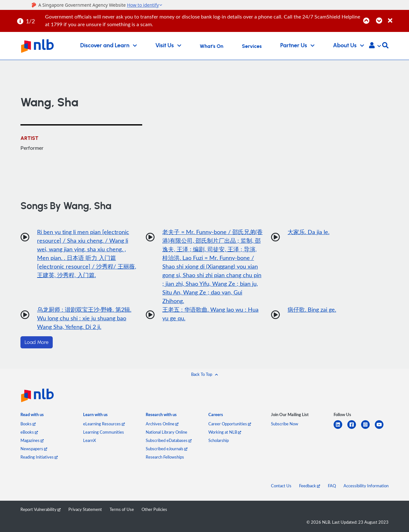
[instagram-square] (368, 428)
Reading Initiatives (39, 457)
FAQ (332, 486)
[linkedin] (340, 428)
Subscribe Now (285, 424)
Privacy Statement (85, 509)
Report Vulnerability (41, 509)
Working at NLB (225, 432)
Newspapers (34, 449)
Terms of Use (122, 509)
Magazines (32, 440)
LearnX (89, 440)
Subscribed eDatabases (169, 440)
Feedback (310, 486)
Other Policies (154, 509)
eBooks (29, 432)
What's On (212, 46)
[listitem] (32, 416)
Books (28, 424)
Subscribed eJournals (167, 449)
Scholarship (219, 440)
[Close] (397, 17)
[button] (375, 46)
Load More (37, 342)
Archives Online (162, 424)
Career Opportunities (230, 424)
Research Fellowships (165, 457)
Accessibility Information (366, 486)
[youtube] (382, 428)
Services (252, 46)
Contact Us (281, 486)
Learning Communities (104, 432)
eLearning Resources (104, 424)
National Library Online (166, 432)
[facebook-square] (354, 428)
